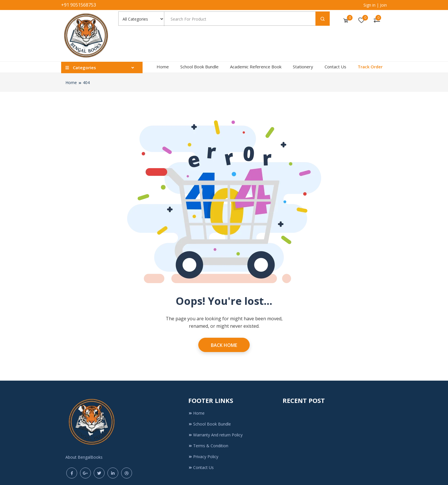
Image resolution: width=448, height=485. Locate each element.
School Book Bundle (199, 67)
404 (86, 83)
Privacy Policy (203, 457)
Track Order (370, 67)
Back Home (224, 345)
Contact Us (335, 67)
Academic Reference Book (256, 67)
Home (163, 67)
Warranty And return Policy (215, 435)
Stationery (303, 67)
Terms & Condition (208, 446)
